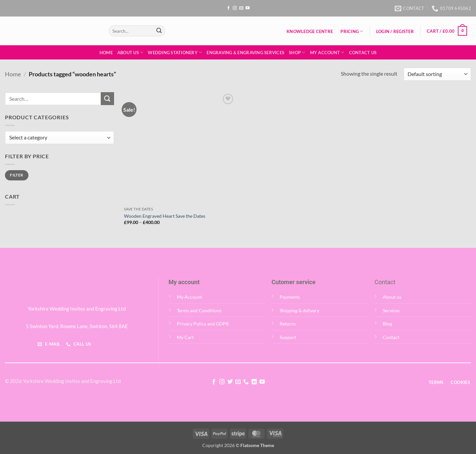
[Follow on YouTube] (248, 8)
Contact (391, 337)
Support (288, 337)
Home (106, 53)
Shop (297, 52)
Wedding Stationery (175, 52)
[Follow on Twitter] (230, 382)
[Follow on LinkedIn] (254, 382)
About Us (130, 52)
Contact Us (363, 53)
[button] (395, 31)
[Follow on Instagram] (235, 8)
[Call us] (246, 382)
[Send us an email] (241, 8)
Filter (17, 175)
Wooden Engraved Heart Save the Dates (165, 216)
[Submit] (159, 31)
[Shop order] (437, 74)
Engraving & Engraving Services (245, 53)
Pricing (352, 31)
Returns (288, 324)
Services (391, 310)
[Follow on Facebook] (228, 8)
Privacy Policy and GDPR (203, 324)
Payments (290, 297)
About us (392, 297)
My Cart (185, 337)
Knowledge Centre (310, 31)
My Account (327, 52)
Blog (387, 324)
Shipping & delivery (299, 310)
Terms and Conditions (199, 310)
